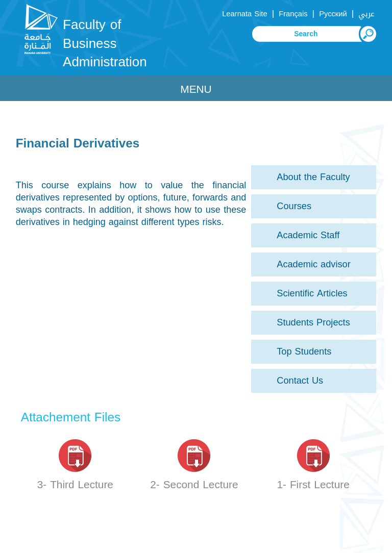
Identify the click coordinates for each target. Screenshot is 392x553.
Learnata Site (244, 14)
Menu (196, 89)
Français (293, 14)
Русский (333, 14)
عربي (366, 14)
